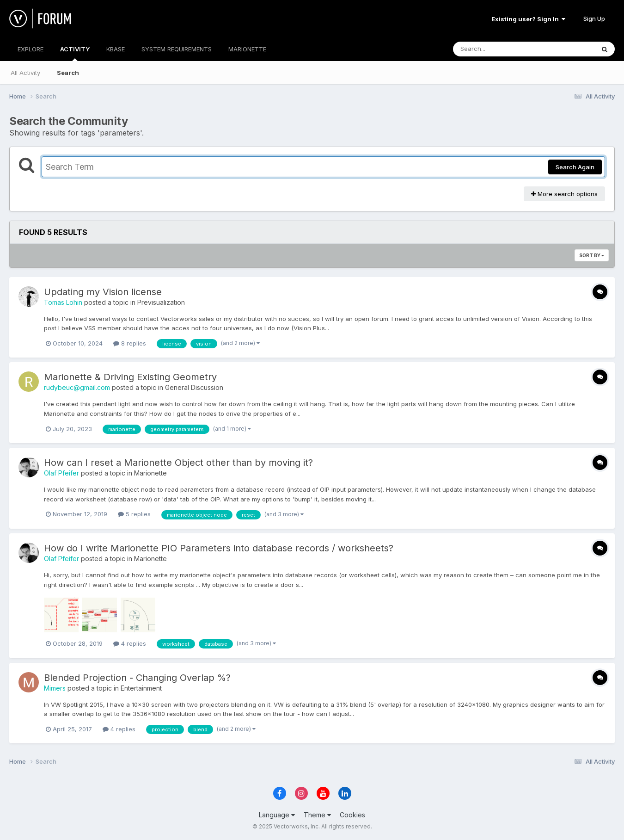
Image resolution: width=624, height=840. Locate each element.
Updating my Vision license (103, 292)
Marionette (150, 473)
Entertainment (141, 688)
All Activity (25, 73)
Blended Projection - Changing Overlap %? (137, 678)
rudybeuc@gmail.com (77, 387)
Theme (317, 815)
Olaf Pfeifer (61, 473)
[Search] (499, 49)
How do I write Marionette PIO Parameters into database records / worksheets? (219, 548)
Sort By (592, 255)
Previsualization (161, 302)
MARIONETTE (247, 49)
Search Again (575, 167)
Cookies (352, 815)
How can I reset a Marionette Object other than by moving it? (178, 463)
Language (277, 815)
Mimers (55, 688)
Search (68, 73)
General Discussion (194, 387)
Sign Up (594, 19)
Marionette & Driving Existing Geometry (130, 377)
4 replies (130, 643)
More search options (564, 194)
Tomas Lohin (63, 302)
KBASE (116, 49)
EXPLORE (31, 49)
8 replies (130, 343)
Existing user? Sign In (528, 19)
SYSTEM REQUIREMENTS (177, 49)
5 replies (134, 514)
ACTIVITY (75, 53)
